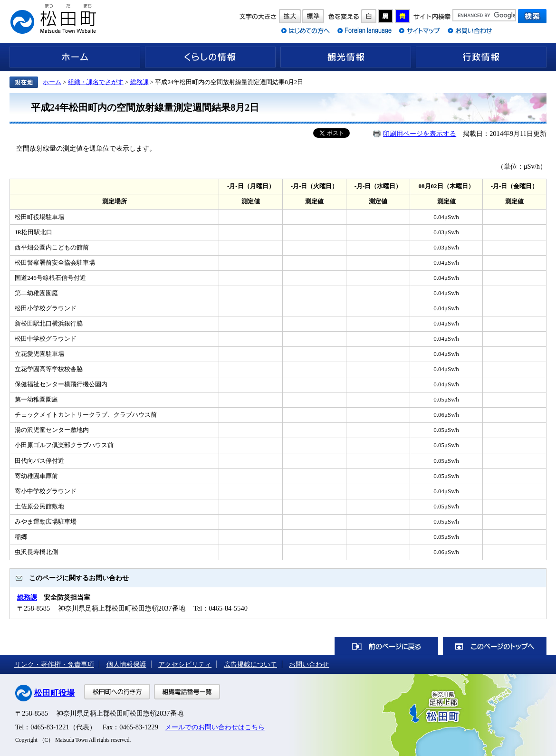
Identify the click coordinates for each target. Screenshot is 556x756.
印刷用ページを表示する (420, 134)
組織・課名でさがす (96, 82)
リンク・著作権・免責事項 (54, 664)
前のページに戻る (386, 646)
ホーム (75, 57)
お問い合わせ (309, 664)
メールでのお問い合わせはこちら (215, 727)
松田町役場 (54, 693)
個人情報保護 (126, 664)
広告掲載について (250, 664)
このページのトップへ (495, 646)
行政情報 (481, 57)
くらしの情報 (210, 57)
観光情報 (346, 57)
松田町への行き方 (117, 692)
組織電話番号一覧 (187, 692)
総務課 (139, 82)
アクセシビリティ (185, 664)
